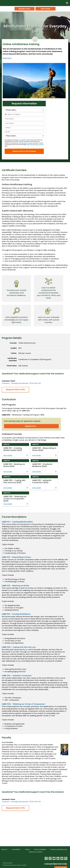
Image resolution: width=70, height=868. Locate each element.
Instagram (50, 858)
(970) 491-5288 (8, 863)
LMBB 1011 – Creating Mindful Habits (17, 522)
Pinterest (66, 858)
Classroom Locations (36, 852)
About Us (4, 849)
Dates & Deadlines (40, 849)
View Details (15, 455)
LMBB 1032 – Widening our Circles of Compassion (23, 704)
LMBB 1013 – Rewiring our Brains (16, 586)
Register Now (30, 426)
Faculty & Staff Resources (59, 849)
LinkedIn (58, 858)
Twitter (62, 858)
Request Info (25, 9)
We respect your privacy (33, 143)
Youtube (54, 858)
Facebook (46, 858)
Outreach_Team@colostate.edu (15, 383)
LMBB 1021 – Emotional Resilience (16, 614)
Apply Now (45, 9)
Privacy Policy (30, 145)
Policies (27, 849)
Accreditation (16, 849)
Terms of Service (40, 145)
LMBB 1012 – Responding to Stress (16, 557)
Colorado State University (56, 864)
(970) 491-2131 (35, 383)
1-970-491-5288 (22, 143)
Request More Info (15, 390)
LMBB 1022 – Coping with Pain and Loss (19, 647)
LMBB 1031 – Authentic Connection (17, 676)
